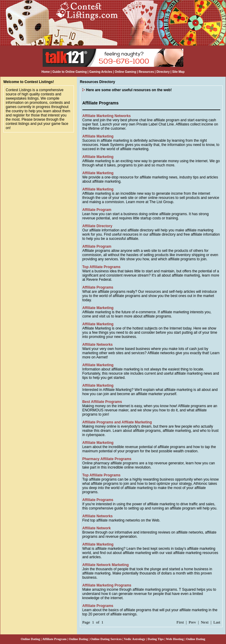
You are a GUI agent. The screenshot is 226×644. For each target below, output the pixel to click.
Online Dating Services (106, 639)
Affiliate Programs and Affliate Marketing (117, 422)
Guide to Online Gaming (69, 72)
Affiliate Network (97, 528)
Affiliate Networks (98, 345)
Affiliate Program (97, 210)
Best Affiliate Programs (102, 402)
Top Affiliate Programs (101, 267)
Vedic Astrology (134, 639)
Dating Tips (156, 639)
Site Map (178, 72)
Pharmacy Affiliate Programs (107, 459)
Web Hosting (175, 639)
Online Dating (30, 639)
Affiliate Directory (97, 226)
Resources (146, 72)
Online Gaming (125, 72)
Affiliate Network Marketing (106, 565)
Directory (163, 72)
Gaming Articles (101, 72)
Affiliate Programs (98, 287)
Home (46, 72)
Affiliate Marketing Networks (107, 116)
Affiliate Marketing (98, 136)
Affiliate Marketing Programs (107, 585)
